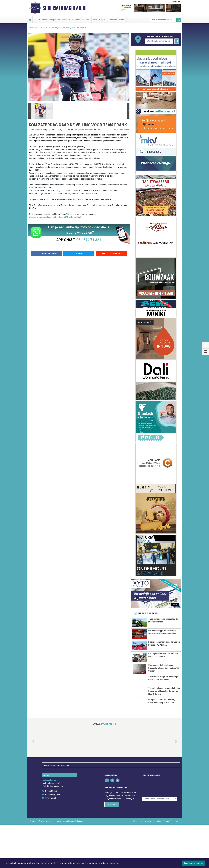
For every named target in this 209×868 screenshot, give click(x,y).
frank (76, 130)
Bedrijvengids (54, 20)
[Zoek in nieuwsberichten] (163, 20)
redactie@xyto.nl (53, 838)
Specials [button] (86, 20)
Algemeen (43, 20)
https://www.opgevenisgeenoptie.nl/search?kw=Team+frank (55, 217)
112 (35, 20)
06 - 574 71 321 (89, 240)
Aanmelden (112, 848)
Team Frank (124, 130)
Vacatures (113, 20)
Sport (95, 20)
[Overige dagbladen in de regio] (160, 828)
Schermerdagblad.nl (65, 8)
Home (33, 28)
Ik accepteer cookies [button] (194, 863)
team (82, 130)
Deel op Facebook (46, 253)
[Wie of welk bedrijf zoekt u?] (159, 41)
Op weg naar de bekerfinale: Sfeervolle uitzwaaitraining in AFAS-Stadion (164, 690)
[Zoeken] (179, 20)
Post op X (79, 253)
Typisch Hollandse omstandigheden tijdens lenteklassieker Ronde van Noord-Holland (164, 725)
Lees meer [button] (114, 863)
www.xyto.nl (51, 841)
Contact (122, 20)
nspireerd (89, 130)
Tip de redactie (111, 253)
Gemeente (66, 20)
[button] (30, 111)
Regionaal (76, 20)
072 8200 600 (51, 834)
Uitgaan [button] (102, 20)
